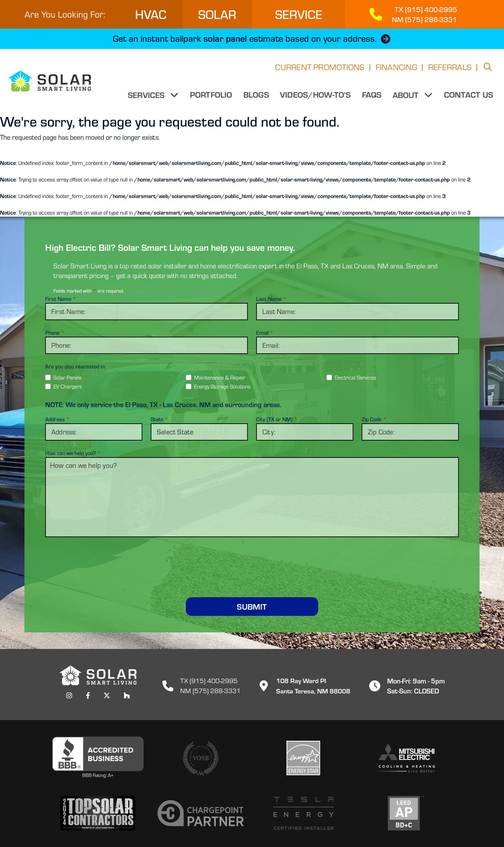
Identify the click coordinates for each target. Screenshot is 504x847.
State (159, 419)
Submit (252, 606)
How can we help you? (73, 453)
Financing (396, 69)
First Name (61, 299)
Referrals (450, 69)
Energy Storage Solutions (222, 386)
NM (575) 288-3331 (210, 691)
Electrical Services (355, 377)
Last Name (271, 299)
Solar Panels (68, 377)
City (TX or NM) (277, 419)
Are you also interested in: (75, 366)
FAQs (372, 96)
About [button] (407, 97)
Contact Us (468, 96)
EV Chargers (68, 386)
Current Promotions (320, 69)
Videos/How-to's (316, 96)
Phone (55, 333)
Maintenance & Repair (220, 377)
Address (57, 419)
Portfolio (211, 96)
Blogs (256, 96)
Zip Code (374, 419)
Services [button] (148, 97)
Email (265, 333)
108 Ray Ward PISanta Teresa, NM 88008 (302, 685)
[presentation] (252, 559)
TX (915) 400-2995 (209, 681)
